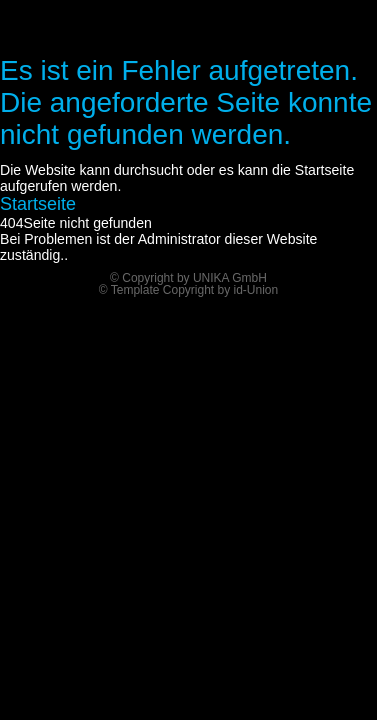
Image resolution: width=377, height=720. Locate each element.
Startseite (38, 204)
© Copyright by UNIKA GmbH (188, 278)
